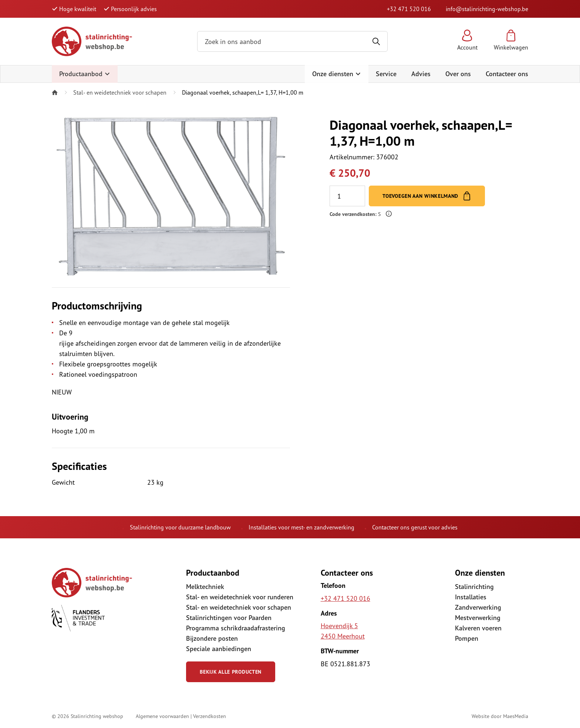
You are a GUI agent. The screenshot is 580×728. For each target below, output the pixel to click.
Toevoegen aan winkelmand (427, 196)
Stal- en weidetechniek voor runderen (240, 597)
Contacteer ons (507, 74)
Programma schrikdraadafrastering (236, 628)
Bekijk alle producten (231, 672)
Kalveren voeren (478, 628)
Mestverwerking (478, 618)
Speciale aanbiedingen (219, 649)
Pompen (467, 638)
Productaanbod (85, 74)
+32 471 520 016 (409, 9)
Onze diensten (337, 74)
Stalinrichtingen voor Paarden (229, 618)
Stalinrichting (474, 587)
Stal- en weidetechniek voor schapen (120, 92)
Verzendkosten (210, 716)
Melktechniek (205, 587)
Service (386, 74)
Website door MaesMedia (500, 716)
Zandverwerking (478, 607)
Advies (421, 74)
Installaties (471, 597)
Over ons (458, 74)
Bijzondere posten (212, 638)
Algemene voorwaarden (162, 716)
